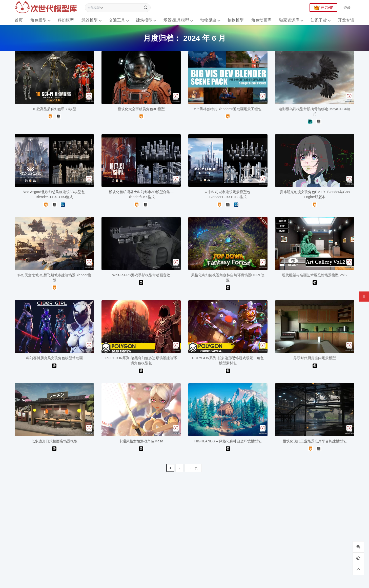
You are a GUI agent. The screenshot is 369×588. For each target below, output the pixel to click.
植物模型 (236, 20)
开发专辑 (346, 20)
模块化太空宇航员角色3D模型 (141, 109)
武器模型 (90, 20)
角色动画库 (261, 20)
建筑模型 (144, 20)
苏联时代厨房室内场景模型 (315, 358)
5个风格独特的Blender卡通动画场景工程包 (228, 109)
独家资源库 (289, 20)
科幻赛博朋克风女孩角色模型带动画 (54, 358)
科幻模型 (66, 20)
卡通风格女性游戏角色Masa (141, 441)
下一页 (193, 468)
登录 (347, 8)
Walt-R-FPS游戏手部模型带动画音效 (141, 275)
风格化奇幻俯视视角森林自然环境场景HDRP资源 (228, 278)
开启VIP (324, 8)
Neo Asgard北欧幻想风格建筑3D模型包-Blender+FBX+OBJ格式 (54, 194)
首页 (19, 20)
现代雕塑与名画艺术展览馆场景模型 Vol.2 (315, 275)
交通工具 (117, 20)
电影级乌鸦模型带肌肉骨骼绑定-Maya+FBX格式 (315, 111)
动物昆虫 (208, 20)
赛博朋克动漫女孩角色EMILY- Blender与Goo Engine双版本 (315, 194)
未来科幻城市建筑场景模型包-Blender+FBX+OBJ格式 (228, 194)
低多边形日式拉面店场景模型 (54, 441)
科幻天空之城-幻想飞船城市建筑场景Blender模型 (54, 278)
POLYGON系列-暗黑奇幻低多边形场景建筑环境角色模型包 (141, 360)
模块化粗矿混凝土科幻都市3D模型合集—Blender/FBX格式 (141, 194)
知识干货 (319, 20)
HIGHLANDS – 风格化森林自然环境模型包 (228, 441)
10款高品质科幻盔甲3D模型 (54, 109)
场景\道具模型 (176, 20)
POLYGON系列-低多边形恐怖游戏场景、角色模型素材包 (228, 360)
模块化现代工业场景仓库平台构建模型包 (315, 441)
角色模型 (38, 20)
